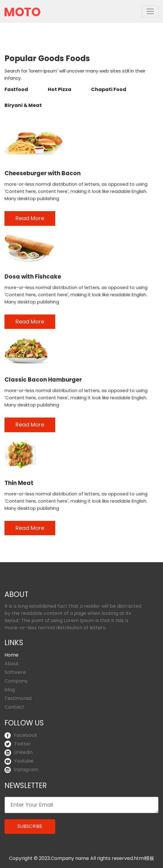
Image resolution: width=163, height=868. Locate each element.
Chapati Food (109, 89)
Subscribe (30, 826)
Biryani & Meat (23, 105)
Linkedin (19, 752)
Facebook (21, 735)
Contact (14, 707)
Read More (30, 218)
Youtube (19, 761)
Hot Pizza (60, 89)
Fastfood (16, 89)
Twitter (18, 744)
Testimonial (18, 698)
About (12, 664)
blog (10, 690)
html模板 (144, 858)
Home (11, 655)
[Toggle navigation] (150, 11)
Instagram (21, 770)
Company (16, 681)
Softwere (15, 672)
